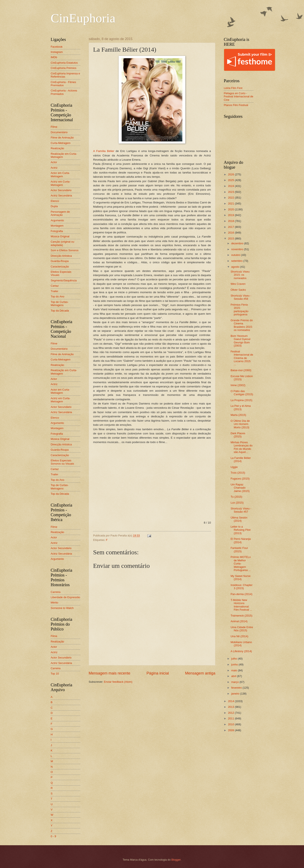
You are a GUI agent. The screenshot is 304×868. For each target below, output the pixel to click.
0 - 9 (53, 836)
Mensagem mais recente (109, 673)
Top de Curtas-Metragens (60, 304)
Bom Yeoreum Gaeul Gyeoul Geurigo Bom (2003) (240, 341)
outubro (236, 255)
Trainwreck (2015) (241, 616)
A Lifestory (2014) (241, 651)
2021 (231, 204)
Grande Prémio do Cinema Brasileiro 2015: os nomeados (242, 325)
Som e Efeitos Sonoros (65, 250)
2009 (231, 730)
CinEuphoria (83, 18)
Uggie (234, 467)
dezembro (238, 243)
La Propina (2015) (241, 400)
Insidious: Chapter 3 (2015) (242, 587)
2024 (231, 186)
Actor (54, 162)
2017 (231, 227)
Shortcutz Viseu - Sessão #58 (241, 297)
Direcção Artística (61, 256)
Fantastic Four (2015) (239, 550)
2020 (231, 209)
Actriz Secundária (61, 196)
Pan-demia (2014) (241, 594)
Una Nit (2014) (239, 636)
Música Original (60, 236)
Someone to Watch (62, 608)
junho (235, 664)
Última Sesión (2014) (239, 519)
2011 (231, 718)
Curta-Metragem (61, 143)
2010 (231, 724)
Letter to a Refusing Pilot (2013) (240, 530)
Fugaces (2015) (240, 479)
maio (234, 670)
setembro (237, 261)
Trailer (54, 291)
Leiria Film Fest (233, 88)
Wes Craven (238, 284)
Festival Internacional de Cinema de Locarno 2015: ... (242, 358)
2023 (231, 192)
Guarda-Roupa (60, 261)
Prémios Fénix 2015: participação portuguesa (239, 310)
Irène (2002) (238, 385)
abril (234, 676)
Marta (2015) (238, 415)
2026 (231, 174)
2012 (231, 713)
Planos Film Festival (236, 105)
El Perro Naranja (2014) (241, 540)
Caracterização (60, 267)
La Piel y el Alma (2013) (241, 407)
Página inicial (158, 673)
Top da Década (60, 311)
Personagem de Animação (60, 213)
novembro (238, 249)
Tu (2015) (236, 497)
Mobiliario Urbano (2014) (241, 644)
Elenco (55, 201)
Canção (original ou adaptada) (62, 243)
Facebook (57, 47)
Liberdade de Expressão (65, 597)
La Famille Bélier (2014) (241, 460)
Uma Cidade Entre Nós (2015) (242, 629)
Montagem (57, 226)
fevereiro (237, 688)
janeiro (236, 694)
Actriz (54, 168)
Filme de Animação (62, 138)
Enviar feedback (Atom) (118, 682)
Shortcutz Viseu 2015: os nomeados (240, 275)
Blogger (176, 860)
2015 (231, 238)
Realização (57, 148)
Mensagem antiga (200, 673)
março (235, 682)
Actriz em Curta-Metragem (60, 183)
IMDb (54, 57)
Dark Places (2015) (238, 435)
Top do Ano (57, 296)
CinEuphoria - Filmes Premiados (63, 84)
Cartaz (55, 286)
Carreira (56, 592)
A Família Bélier (104, 151)
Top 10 (55, 674)
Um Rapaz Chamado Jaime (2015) (240, 488)
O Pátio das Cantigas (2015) (242, 393)
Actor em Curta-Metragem (60, 175)
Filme (54, 127)
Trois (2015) (238, 473)
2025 (231, 180)
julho (234, 659)
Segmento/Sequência (64, 280)
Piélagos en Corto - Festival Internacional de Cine (239, 97)
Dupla (54, 206)
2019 (231, 215)
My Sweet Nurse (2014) (240, 578)
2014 (231, 701)
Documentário (59, 132)
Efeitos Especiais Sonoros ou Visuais (62, 462)
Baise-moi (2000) (241, 370)
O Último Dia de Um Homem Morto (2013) (240, 424)
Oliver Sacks (238, 290)
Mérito (54, 603)
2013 (231, 707)
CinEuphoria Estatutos (64, 63)
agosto (236, 267)
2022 (231, 198)
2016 (231, 233)
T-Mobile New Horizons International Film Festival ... (241, 605)
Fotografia (57, 231)
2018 (231, 221)
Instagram (57, 52)
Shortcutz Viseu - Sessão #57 (241, 510)
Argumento (57, 220)
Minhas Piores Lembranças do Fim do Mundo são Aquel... (242, 447)
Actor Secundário (61, 190)
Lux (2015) (237, 503)
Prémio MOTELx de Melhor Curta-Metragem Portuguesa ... (241, 564)
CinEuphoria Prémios (64, 68)
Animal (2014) (239, 621)
